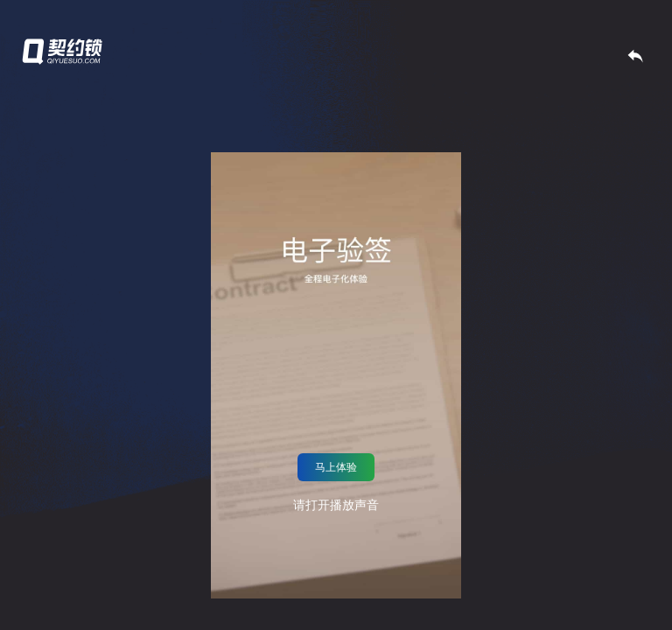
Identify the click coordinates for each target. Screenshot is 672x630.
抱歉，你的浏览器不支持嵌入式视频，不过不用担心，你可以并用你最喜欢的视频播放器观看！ (336, 375)
